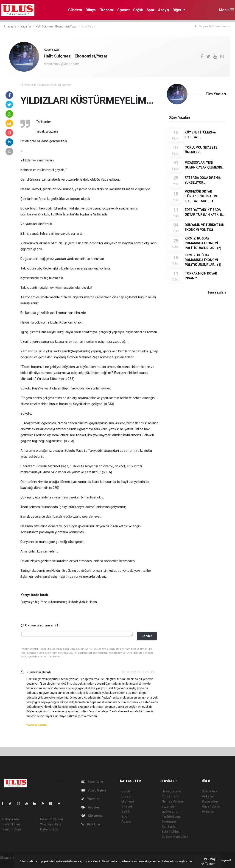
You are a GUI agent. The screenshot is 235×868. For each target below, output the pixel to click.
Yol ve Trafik (171, 796)
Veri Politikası (12, 829)
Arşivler (90, 807)
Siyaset (123, 10)
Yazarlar (26, 26)
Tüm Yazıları (216, 94)
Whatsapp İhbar (51, 824)
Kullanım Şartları (52, 819)
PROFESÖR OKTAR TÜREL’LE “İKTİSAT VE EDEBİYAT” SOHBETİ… (201, 196)
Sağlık (138, 10)
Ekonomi (106, 10)
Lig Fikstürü (170, 811)
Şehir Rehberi (171, 832)
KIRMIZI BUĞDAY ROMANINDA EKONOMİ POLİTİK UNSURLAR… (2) (203, 243)
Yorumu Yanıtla (36, 725)
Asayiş (164, 10)
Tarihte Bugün (172, 816)
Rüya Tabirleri (211, 806)
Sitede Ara (209, 791)
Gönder (147, 636)
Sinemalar (169, 822)
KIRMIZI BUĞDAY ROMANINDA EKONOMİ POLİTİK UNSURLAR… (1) (203, 260)
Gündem (75, 10)
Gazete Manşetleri (175, 837)
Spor (151, 10)
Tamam (208, 864)
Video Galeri (94, 790)
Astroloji (208, 811)
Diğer (178, 10)
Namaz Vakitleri (173, 801)
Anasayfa (10, 26)
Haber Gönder (50, 829)
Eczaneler (169, 806)
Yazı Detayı (88, 26)
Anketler (208, 796)
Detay (210, 859)
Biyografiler (210, 801)
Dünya (91, 10)
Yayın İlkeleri (11, 824)
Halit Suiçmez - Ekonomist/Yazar (56, 26)
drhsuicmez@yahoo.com (62, 64)
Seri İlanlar (169, 827)
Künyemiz (92, 816)
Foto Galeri (93, 782)
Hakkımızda (11, 819)
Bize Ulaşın (92, 824)
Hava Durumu (171, 791)
